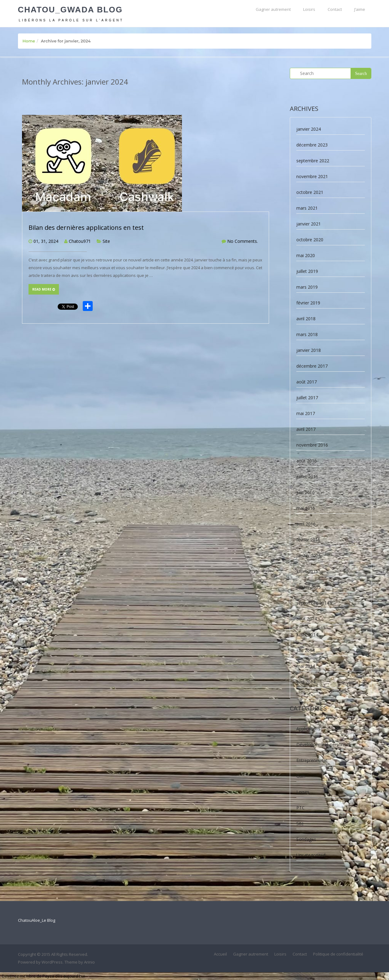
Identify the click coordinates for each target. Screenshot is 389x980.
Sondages (306, 839)
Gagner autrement (273, 9)
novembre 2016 (312, 445)
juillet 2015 (307, 571)
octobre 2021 (310, 192)
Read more (44, 289)
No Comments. (243, 241)
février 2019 (308, 303)
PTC (301, 808)
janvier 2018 (309, 350)
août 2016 (307, 461)
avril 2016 (306, 524)
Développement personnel (323, 744)
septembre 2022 (313, 161)
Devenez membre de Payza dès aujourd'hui (43, 976)
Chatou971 (80, 241)
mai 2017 (306, 413)
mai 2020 (306, 255)
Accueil (220, 954)
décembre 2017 (312, 366)
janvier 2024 (309, 129)
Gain (301, 776)
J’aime (360, 9)
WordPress (52, 962)
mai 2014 (306, 666)
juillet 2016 (307, 477)
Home (29, 41)
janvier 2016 (309, 556)
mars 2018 (307, 334)
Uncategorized (311, 855)
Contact (335, 9)
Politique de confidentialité (338, 954)
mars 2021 (307, 208)
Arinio (89, 962)
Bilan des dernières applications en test (86, 227)
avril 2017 (306, 429)
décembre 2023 (312, 145)
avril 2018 (306, 319)
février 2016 (308, 540)
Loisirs (309, 9)
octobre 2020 (310, 240)
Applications (308, 729)
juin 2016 (305, 492)
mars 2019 (307, 287)
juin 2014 (305, 650)
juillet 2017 (307, 398)
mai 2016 (306, 508)
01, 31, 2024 (46, 241)
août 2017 (307, 382)
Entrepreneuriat (312, 760)
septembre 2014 (313, 603)
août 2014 (307, 619)
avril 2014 (306, 682)
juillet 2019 (307, 271)
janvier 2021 (309, 224)
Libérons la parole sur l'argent (71, 20)
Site (106, 241)
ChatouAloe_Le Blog (37, 920)
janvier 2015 (309, 587)
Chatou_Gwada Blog (70, 10)
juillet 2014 (307, 634)
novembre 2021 (312, 176)
